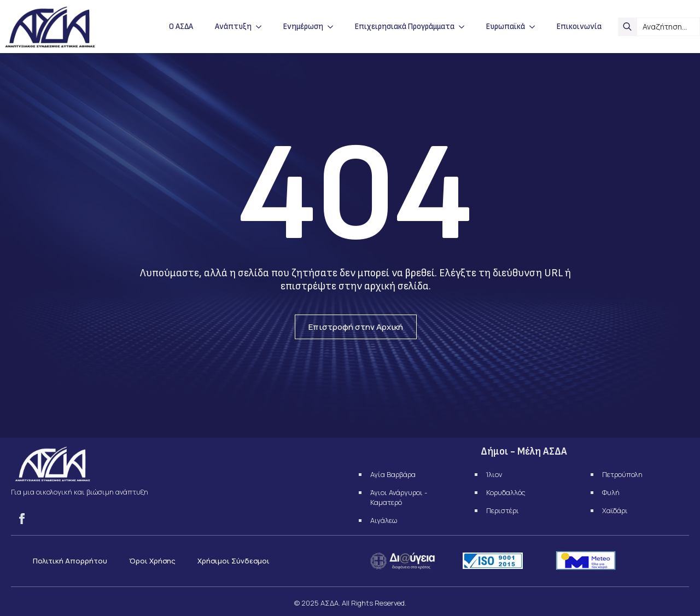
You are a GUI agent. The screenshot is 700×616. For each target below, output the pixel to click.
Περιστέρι (503, 510)
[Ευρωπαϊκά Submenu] (535, 27)
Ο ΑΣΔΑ (181, 27)
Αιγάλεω (384, 520)
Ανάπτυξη (233, 27)
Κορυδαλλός (506, 492)
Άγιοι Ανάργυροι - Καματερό (399, 497)
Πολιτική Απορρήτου (70, 561)
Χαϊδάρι (615, 510)
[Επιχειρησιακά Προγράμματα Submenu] (465, 27)
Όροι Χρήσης (152, 561)
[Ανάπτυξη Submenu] (262, 27)
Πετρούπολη (622, 474)
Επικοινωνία (579, 27)
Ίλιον (494, 474)
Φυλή (611, 492)
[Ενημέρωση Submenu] (334, 27)
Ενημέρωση (303, 27)
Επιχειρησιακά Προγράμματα (405, 27)
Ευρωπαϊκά (506, 27)
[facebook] (22, 519)
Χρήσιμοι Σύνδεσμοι (234, 561)
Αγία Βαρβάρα (393, 474)
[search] (627, 27)
